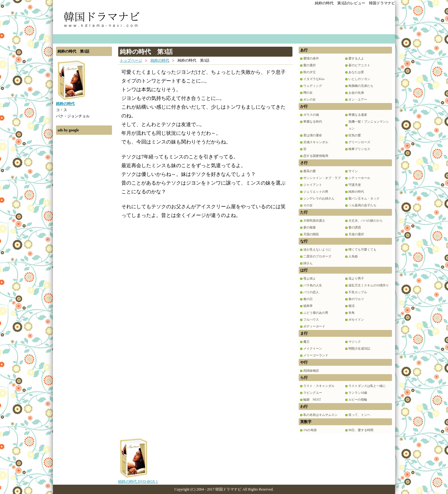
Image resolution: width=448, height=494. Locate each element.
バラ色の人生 (313, 285)
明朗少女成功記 (359, 348)
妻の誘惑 (355, 227)
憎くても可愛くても (362, 249)
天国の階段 (311, 234)
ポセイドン (356, 320)
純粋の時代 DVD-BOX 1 (138, 479)
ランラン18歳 (358, 393)
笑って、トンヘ (359, 415)
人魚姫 (353, 256)
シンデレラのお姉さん (319, 198)
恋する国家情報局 (316, 156)
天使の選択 (356, 234)
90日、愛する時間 (361, 430)
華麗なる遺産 (358, 115)
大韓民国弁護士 (314, 221)
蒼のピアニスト (359, 65)
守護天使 (355, 185)
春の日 (308, 299)
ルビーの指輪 (358, 400)
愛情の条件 (311, 58)
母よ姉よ (310, 278)
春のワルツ (356, 299)
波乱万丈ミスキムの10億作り (369, 285)
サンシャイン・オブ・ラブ (322, 178)
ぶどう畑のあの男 (316, 313)
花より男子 (356, 278)
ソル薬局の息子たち (362, 205)
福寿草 (308, 306)
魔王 (306, 342)
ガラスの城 (311, 115)
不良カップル (358, 292)
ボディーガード (314, 326)
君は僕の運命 (313, 135)
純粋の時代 (160, 60)
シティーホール (359, 178)
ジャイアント (313, 185)
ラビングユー (313, 393)
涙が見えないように (317, 249)
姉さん (308, 263)
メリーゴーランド (316, 355)
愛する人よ (356, 58)
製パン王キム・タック (364, 198)
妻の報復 (310, 227)
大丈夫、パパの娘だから (366, 221)
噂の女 (308, 93)
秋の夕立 (310, 72)
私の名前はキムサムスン (320, 415)
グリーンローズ (359, 142)
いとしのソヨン (359, 79)
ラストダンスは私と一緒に (367, 386)
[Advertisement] (84, 231)
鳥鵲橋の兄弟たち (361, 86)
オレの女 (310, 99)
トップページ (131, 60)
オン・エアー (358, 99)
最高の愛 (310, 171)
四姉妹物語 (311, 371)
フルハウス (311, 320)
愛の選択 (310, 65)
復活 (352, 306)
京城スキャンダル (316, 142)
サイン (353, 171)
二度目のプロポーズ (317, 256)
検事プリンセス (359, 149)
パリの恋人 (311, 292)
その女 (308, 205)
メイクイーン (313, 348)
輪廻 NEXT (312, 400)
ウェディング (313, 86)
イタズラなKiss (314, 79)
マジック (355, 342)
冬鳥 (352, 313)
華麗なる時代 (313, 122)
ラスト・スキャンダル (319, 386)
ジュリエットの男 (316, 192)
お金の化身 (356, 93)
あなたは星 (356, 72)
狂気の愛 (355, 135)
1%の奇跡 (310, 430)
